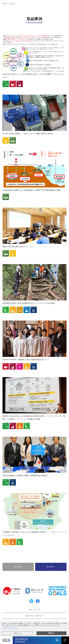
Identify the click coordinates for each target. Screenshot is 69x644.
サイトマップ (34, 610)
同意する (51, 633)
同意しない (18, 633)
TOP (4, 4)
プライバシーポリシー (34, 616)
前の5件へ (18, 567)
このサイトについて (10, 628)
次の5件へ (51, 567)
